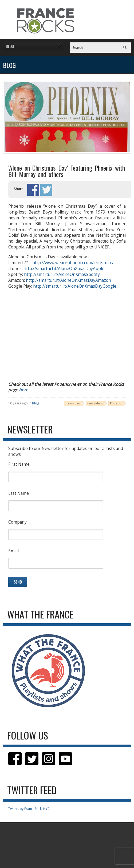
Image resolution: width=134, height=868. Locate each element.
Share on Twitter (46, 190)
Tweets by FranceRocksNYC (29, 809)
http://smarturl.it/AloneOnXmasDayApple (64, 268)
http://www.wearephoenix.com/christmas (73, 263)
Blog (36, 403)
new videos (95, 403)
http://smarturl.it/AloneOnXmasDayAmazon (68, 280)
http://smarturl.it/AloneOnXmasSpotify (62, 274)
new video (73, 403)
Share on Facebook (33, 190)
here (23, 390)
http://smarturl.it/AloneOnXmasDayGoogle (75, 286)
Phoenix (116, 403)
